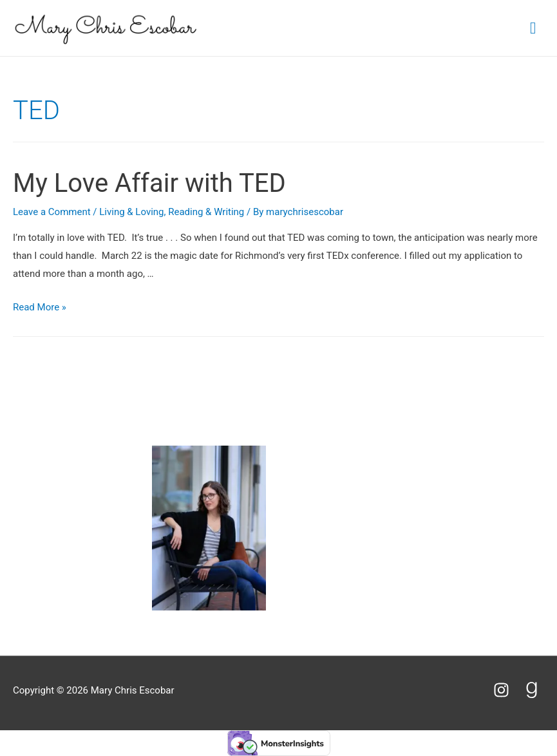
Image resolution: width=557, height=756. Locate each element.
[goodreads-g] (534, 690)
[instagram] (507, 690)
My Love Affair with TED (149, 183)
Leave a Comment (52, 212)
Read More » (40, 307)
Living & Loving (131, 212)
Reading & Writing (206, 212)
